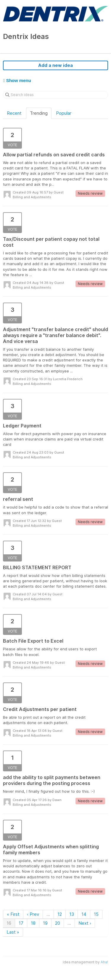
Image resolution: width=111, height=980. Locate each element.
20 (58, 923)
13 (72, 914)
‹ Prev (33, 914)
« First (13, 914)
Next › (85, 923)
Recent (14, 113)
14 (84, 914)
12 (60, 914)
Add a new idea (55, 65)
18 (33, 923)
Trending (39, 113)
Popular (64, 113)
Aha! (104, 962)
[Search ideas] (55, 95)
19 (45, 923)
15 (96, 914)
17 (21, 923)
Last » (13, 932)
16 (9, 923)
